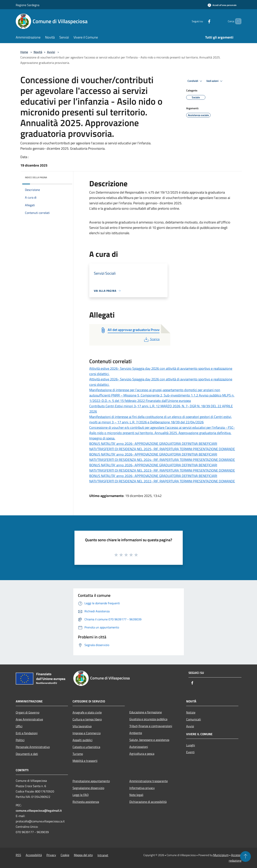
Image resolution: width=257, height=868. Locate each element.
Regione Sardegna (28, 5)
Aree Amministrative (29, 719)
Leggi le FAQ (81, 795)
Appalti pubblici (83, 740)
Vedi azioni (215, 81)
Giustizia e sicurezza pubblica (148, 719)
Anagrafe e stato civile (87, 712)
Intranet (103, 855)
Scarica (151, 339)
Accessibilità (34, 855)
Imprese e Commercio (87, 733)
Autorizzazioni (139, 747)
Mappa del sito (83, 855)
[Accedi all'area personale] (222, 5)
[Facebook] (203, 21)
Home (24, 52)
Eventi (190, 752)
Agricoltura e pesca (142, 754)
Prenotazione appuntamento (91, 781)
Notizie (191, 712)
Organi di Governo (28, 712)
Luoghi (191, 745)
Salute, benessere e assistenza (149, 740)
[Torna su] (245, 857)
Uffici (19, 726)
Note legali (136, 795)
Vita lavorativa (82, 726)
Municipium (221, 855)
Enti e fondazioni (27, 733)
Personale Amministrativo (33, 747)
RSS (18, 855)
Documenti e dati (27, 754)
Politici (20, 740)
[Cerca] (237, 21)
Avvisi (51, 52)
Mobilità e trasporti (85, 761)
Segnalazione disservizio (88, 788)
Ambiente (136, 733)
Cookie (65, 855)
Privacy (51, 855)
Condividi (195, 81)
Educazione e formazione (146, 712)
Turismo (78, 754)
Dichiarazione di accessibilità (148, 802)
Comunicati (194, 719)
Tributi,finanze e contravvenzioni (151, 726)
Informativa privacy (142, 788)
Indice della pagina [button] (36, 177)
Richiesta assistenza (86, 802)
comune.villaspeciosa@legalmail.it (39, 811)
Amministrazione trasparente (149, 781)
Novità (38, 52)
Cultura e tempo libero (87, 719)
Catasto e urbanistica (86, 747)
